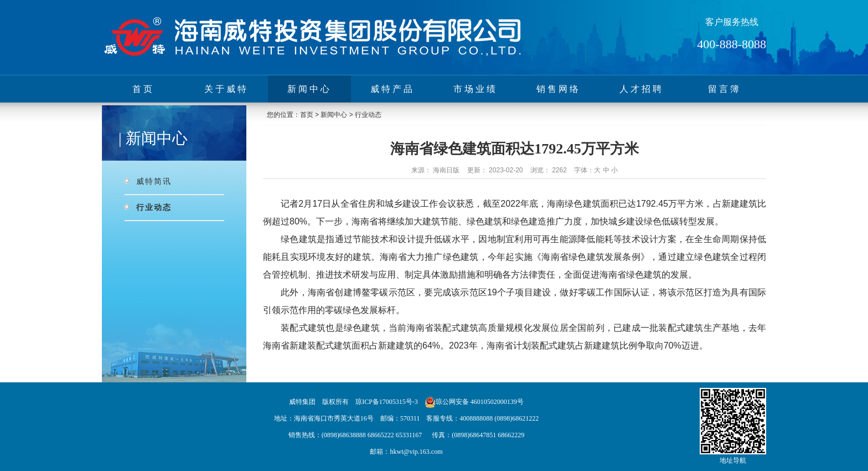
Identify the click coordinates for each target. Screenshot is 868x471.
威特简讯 (154, 181)
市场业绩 (476, 89)
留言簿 (725, 89)
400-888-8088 (732, 44)
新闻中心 (309, 89)
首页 (143, 89)
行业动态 (154, 207)
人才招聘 (642, 89)
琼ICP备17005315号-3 (387, 402)
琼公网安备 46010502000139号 (480, 402)
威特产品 (392, 89)
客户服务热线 (732, 22)
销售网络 (559, 89)
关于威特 (226, 89)
